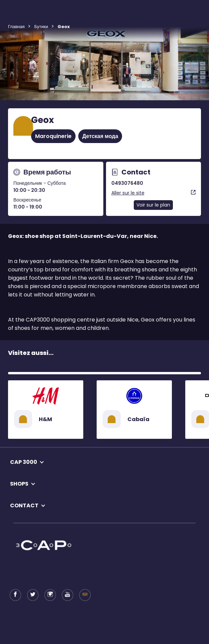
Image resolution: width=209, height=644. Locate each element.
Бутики (41, 27)
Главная (16, 27)
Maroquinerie (53, 136)
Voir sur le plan (153, 205)
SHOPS (19, 484)
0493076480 (127, 183)
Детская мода (100, 136)
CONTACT (24, 505)
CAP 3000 (24, 462)
